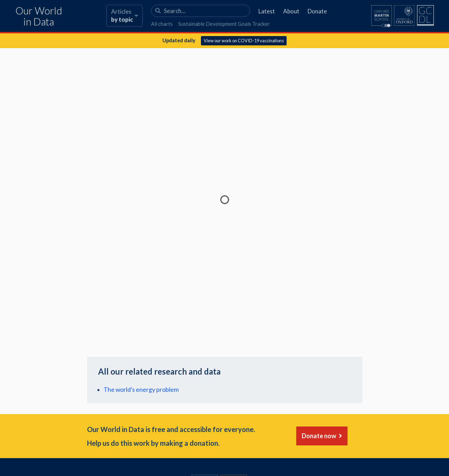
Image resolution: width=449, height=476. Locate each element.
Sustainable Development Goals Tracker (224, 24)
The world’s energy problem (141, 390)
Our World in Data (39, 16)
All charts (162, 24)
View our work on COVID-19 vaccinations (244, 41)
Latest (267, 11)
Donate (317, 11)
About (291, 11)
